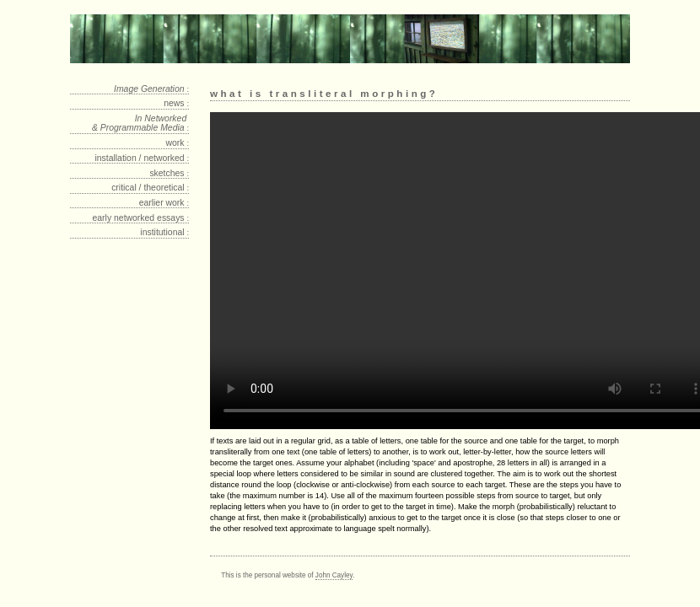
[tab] (129, 89)
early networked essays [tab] (141, 218)
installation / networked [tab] (142, 158)
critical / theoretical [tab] (150, 188)
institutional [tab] (164, 232)
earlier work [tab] (164, 203)
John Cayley (334, 575)
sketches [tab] (169, 173)
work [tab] (178, 143)
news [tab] (176, 103)
